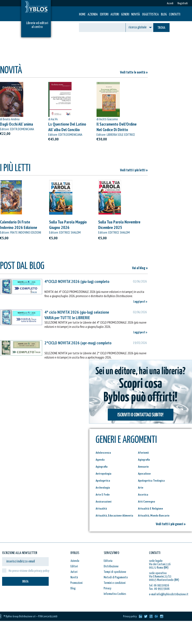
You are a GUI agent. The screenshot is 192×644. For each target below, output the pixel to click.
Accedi (170, 3)
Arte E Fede (103, 494)
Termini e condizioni (115, 583)
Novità (136, 15)
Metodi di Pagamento (116, 577)
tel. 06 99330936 (159, 585)
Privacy (108, 588)
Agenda (100, 460)
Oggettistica (150, 15)
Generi (125, 15)
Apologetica (103, 481)
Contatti (175, 15)
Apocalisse (144, 474)
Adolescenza (103, 453)
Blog (164, 15)
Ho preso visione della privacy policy (29, 571)
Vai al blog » (140, 268)
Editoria (108, 561)
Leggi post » (140, 302)
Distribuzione (111, 566)
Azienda (93, 15)
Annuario (143, 467)
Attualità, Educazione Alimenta (114, 515)
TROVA (161, 28)
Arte (141, 488)
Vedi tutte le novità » (134, 73)
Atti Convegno (146, 501)
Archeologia (103, 488)
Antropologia (104, 474)
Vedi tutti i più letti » (134, 170)
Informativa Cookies (115, 594)
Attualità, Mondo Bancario (154, 515)
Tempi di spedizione (115, 572)
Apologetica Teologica (151, 481)
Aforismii (143, 453)
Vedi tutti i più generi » (171, 524)
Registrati (183, 3)
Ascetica (143, 494)
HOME (82, 15)
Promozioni (77, 583)
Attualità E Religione (151, 508)
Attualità (101, 508)
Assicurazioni (104, 501)
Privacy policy (130, 617)
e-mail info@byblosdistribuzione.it (169, 594)
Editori (104, 15)
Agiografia (144, 460)
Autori (115, 15)
